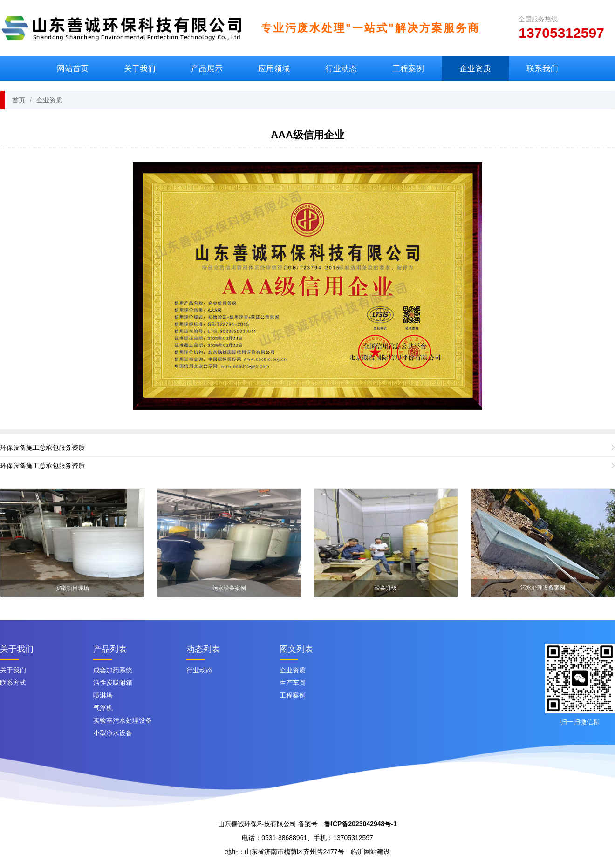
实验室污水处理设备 (123, 720)
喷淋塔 (103, 695)
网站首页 (73, 69)
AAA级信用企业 (307, 135)
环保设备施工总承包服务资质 (42, 448)
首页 (19, 100)
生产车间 (293, 683)
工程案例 (408, 69)
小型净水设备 (113, 733)
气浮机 (103, 708)
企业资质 (475, 69)
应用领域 (274, 69)
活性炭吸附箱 (113, 683)
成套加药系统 (113, 670)
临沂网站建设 (370, 852)
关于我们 (140, 69)
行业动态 (341, 69)
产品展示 (207, 69)
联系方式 (13, 683)
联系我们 (542, 69)
